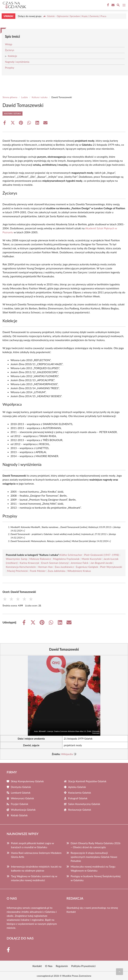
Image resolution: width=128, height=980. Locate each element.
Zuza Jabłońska (56, 571)
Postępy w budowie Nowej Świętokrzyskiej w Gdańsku (96, 878)
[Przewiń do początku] (119, 972)
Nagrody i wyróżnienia (17, 62)
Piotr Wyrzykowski (111, 567)
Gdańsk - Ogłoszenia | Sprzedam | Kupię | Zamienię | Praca (77, 16)
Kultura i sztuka (40, 97)
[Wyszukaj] (118, 6)
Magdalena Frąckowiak (66, 559)
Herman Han (45, 567)
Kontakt (71, 912)
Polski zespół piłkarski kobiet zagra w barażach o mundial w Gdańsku (32, 845)
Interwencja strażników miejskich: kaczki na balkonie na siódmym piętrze (36, 868)
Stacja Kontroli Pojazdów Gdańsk (87, 781)
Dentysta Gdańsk (21, 787)
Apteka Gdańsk (77, 787)
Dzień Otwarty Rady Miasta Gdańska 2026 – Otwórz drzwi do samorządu (96, 845)
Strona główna (10, 97)
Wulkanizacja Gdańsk (23, 810)
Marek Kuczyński (92, 559)
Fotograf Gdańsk (78, 798)
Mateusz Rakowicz (40, 559)
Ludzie (24, 97)
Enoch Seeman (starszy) (55, 563)
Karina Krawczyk (29, 563)
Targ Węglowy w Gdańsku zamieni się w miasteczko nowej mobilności (34, 878)
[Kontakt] (113, 5)
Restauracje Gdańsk (80, 810)
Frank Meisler (38, 571)
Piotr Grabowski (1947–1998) (101, 555)
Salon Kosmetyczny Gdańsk (84, 804)
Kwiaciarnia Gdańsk (80, 793)
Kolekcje (12, 56)
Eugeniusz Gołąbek (87, 567)
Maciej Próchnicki (17, 571)
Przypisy (10, 68)
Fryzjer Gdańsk (19, 804)
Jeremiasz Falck (79, 563)
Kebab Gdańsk (19, 815)
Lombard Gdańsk (21, 793)
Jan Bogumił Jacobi (101, 563)
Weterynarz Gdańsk (22, 798)
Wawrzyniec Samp (17, 559)
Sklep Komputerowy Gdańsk (27, 781)
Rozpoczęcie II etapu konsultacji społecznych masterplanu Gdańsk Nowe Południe (94, 857)
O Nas (49, 966)
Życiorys (10, 50)
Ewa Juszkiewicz (64, 567)
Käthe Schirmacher (71, 555)
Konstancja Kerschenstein (21, 567)
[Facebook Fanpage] (108, 5)
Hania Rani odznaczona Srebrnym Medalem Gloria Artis (36, 855)
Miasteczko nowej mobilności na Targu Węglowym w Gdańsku (93, 868)
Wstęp (9, 44)
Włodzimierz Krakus (79, 571)
